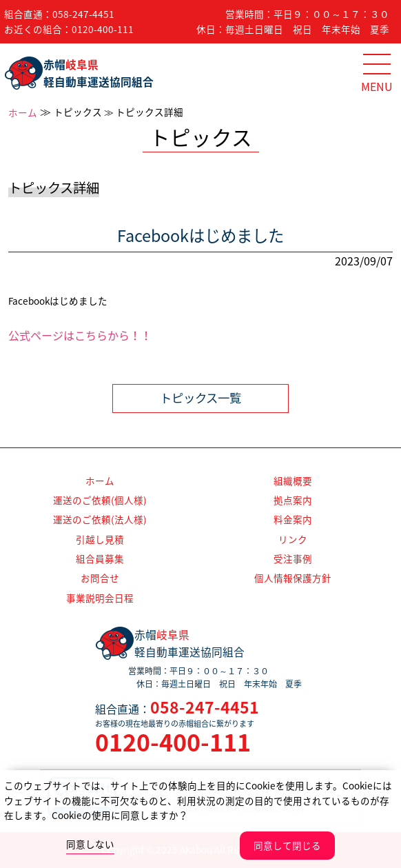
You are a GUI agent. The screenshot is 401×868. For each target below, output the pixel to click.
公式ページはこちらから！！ (80, 335)
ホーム (23, 112)
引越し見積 (100, 539)
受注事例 (293, 558)
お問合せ (100, 578)
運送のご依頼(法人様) (100, 519)
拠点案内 (293, 500)
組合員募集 (100, 558)
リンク (293, 539)
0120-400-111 (103, 29)
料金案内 (293, 519)
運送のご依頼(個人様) (100, 500)
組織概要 (293, 481)
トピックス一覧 (200, 398)
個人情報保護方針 (293, 578)
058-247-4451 (83, 14)
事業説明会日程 (100, 598)
